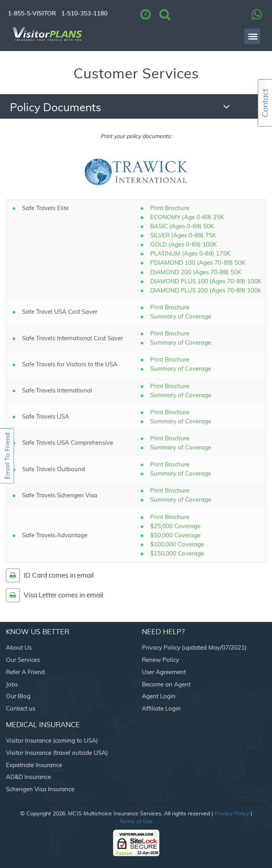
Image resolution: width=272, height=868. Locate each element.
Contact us (21, 709)
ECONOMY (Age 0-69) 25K (187, 217)
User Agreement (164, 672)
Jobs (12, 685)
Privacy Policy (232, 814)
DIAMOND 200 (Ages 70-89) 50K (196, 272)
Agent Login (159, 696)
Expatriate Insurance (34, 765)
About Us (19, 648)
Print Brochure (170, 208)
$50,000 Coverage (175, 535)
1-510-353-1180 (84, 14)
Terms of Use (136, 822)
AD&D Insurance (28, 777)
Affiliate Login (161, 709)
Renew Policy (161, 660)
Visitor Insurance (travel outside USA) (57, 753)
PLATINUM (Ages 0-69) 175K (190, 254)
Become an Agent (166, 685)
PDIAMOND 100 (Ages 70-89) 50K (198, 263)
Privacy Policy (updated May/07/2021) (194, 648)
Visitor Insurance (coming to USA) (52, 741)
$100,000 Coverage (177, 545)
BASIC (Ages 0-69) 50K (182, 226)
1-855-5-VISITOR (32, 14)
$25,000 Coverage (175, 526)
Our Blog (18, 696)
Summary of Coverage (181, 317)
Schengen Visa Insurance (40, 789)
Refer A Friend (25, 672)
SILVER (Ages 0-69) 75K (183, 236)
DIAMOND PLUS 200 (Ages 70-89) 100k (206, 291)
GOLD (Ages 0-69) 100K (184, 245)
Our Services (23, 660)
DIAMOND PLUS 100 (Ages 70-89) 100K (206, 281)
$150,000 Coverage (177, 554)
